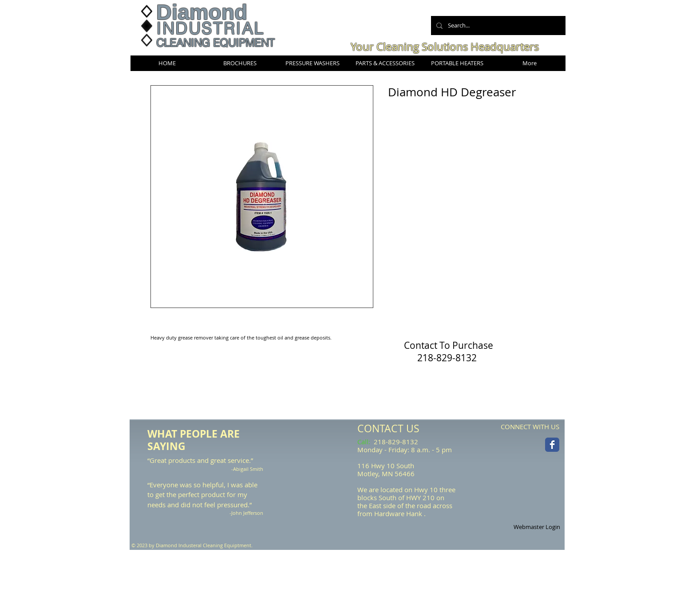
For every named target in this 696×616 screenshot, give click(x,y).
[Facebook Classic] (552, 445)
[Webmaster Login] (537, 527)
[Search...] (497, 26)
